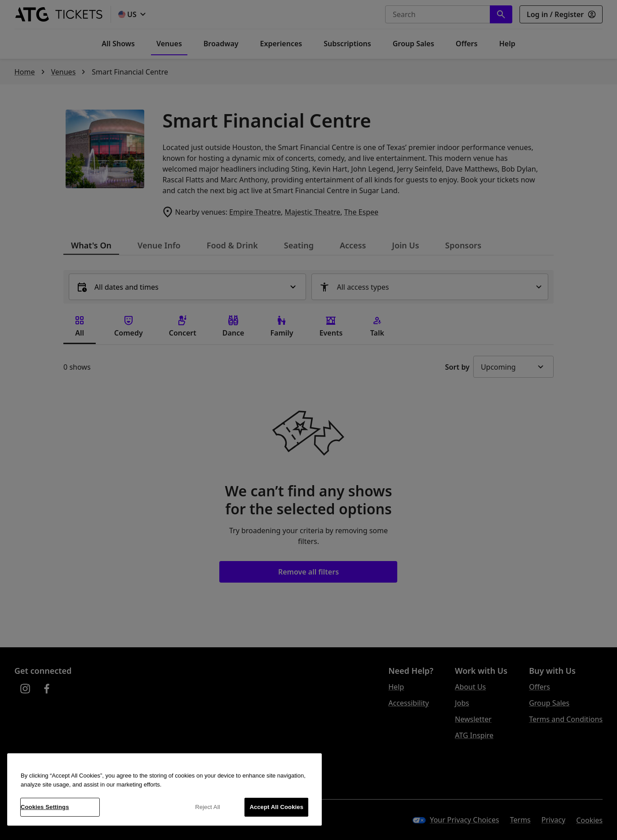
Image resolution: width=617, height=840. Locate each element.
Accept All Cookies (276, 807)
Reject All (208, 807)
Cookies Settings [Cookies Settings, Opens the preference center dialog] (45, 807)
